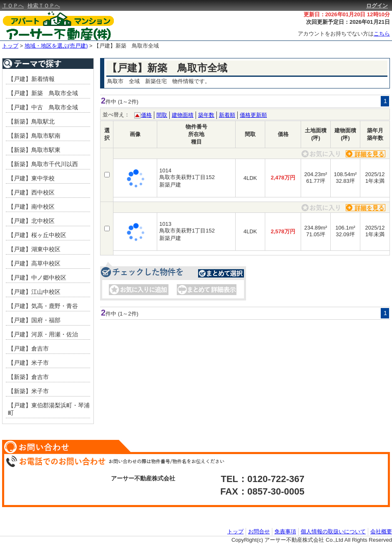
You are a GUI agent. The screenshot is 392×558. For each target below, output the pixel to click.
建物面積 (183, 115)
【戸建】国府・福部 (34, 320)
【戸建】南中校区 (31, 207)
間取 (162, 115)
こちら (382, 34)
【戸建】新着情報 (31, 79)
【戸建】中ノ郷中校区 (37, 278)
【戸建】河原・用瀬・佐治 (43, 334)
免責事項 (285, 531)
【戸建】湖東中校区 (34, 249)
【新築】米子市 (28, 391)
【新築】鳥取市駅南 (34, 136)
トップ (10, 46)
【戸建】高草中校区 (34, 263)
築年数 (206, 115)
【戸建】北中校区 (31, 221)
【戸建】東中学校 (31, 178)
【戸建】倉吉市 (28, 348)
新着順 (227, 115)
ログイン (377, 6)
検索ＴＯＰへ (44, 6)
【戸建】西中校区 (31, 192)
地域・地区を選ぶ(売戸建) (56, 46)
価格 (146, 115)
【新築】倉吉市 (28, 377)
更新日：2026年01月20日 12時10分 (347, 14)
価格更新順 (253, 115)
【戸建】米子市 (28, 363)
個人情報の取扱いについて (333, 531)
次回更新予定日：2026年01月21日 (348, 22)
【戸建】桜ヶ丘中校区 (37, 235)
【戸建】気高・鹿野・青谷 (43, 306)
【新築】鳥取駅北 (31, 121)
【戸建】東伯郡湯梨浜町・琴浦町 (49, 409)
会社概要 (381, 531)
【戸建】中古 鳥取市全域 (43, 107)
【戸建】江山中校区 (34, 292)
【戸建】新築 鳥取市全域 (126, 46)
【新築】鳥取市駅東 (34, 150)
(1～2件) (128, 102)
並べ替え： (116, 115)
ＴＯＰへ (13, 6)
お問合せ (259, 531)
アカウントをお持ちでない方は (344, 34)
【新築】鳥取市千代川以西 (43, 164)
